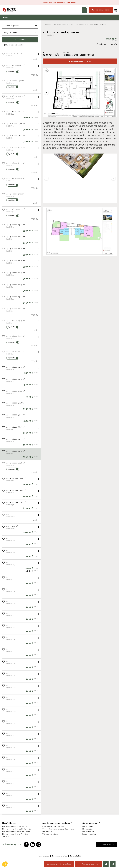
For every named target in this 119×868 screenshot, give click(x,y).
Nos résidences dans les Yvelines (15, 826)
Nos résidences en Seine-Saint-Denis (16, 831)
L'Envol (70, 24)
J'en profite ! (72, 3)
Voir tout (6, 836)
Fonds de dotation (89, 834)
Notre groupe (88, 826)
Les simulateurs (48, 831)
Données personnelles (59, 856)
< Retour (5, 17)
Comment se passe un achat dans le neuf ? (59, 829)
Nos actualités (88, 829)
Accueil (48, 24)
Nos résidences (59, 24)
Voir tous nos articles (50, 834)
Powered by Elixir (76, 856)
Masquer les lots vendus (14, 45)
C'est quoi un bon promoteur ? (54, 826)
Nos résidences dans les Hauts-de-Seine (18, 829)
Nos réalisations (88, 831)
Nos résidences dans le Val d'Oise (15, 834)
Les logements (81, 24)
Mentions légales (43, 856)
